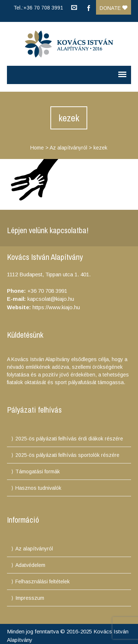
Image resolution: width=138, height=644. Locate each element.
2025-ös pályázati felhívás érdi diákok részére (69, 439)
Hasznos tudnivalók (38, 488)
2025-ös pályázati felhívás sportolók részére (67, 455)
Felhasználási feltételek (43, 582)
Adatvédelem (30, 565)
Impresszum (30, 598)
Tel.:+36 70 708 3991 (38, 8)
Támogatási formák (38, 471)
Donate (114, 8)
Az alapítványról (68, 148)
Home (37, 148)
